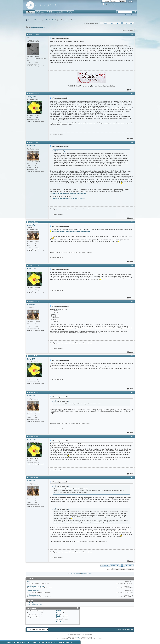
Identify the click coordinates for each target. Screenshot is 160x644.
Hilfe (131, 1)
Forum (30, 12)
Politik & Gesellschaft (50, 20)
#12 (132, 93)
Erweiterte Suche (130, 15)
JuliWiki (69, 12)
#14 (132, 222)
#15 (132, 265)
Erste (113, 23)
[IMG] (58, 615)
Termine (16, 642)
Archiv (124, 629)
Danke (60, 642)
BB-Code (59, 611)
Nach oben (131, 569)
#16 (132, 302)
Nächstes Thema (86, 574)
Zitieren (130, 90)
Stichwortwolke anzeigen (34, 605)
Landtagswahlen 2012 (33, 591)
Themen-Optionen (127, 30)
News (9, 642)
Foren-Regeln (60, 622)
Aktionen (48, 15)
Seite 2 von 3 (106, 23)
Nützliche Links (57, 15)
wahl (32, 603)
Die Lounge (38, 20)
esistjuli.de (60, 12)
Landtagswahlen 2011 (33, 595)
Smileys (59, 613)
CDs (54, 642)
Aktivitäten (51, 12)
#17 (132, 356)
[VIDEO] (59, 617)
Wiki (49, 642)
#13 (132, 142)
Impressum (68, 642)
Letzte (131, 23)
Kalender (41, 15)
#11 (132, 34)
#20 (132, 477)
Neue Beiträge (30, 15)
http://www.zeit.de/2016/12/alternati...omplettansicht (68, 193)
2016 (28, 582)
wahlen (36, 603)
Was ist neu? (40, 12)
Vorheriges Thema (74, 574)
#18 (132, 392)
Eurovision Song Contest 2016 (36, 586)
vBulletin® (77, 637)
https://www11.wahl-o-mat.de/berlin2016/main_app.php (71, 231)
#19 (132, 436)
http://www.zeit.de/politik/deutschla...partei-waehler (67, 198)
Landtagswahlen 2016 (38, 27)
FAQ (44, 642)
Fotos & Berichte (34, 642)
